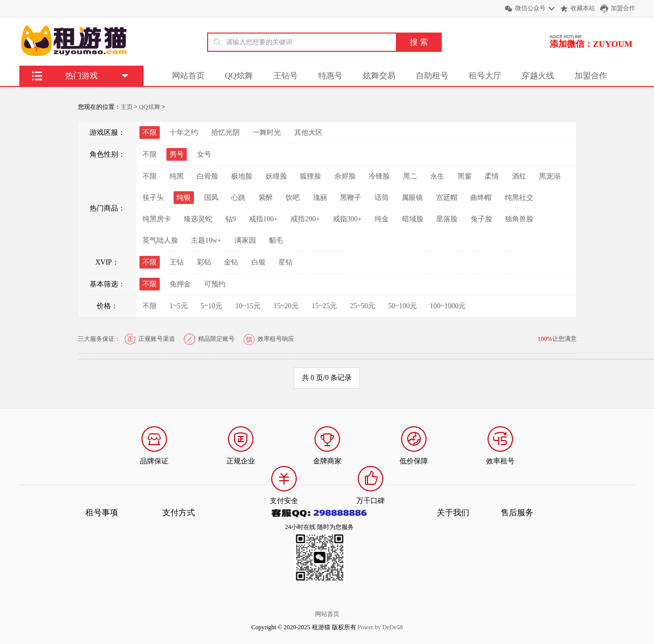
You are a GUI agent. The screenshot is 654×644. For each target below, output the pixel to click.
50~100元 (402, 306)
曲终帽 (481, 198)
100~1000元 (448, 306)
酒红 (519, 176)
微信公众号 (530, 8)
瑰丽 (320, 198)
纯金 (382, 219)
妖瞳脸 (276, 176)
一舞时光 (267, 133)
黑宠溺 (550, 176)
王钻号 (286, 76)
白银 (259, 262)
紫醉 (266, 198)
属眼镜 (412, 198)
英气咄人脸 (160, 240)
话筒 (382, 198)
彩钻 (204, 262)
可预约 (215, 284)
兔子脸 (481, 219)
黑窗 (465, 176)
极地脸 (242, 176)
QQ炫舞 (239, 76)
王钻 (177, 262)
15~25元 (324, 306)
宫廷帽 (447, 198)
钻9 (231, 219)
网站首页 (188, 76)
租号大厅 (485, 76)
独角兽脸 (519, 219)
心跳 (238, 198)
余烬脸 (345, 176)
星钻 (286, 262)
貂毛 (276, 240)
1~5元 (179, 306)
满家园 (245, 240)
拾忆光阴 (225, 133)
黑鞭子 (351, 198)
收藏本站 (583, 8)
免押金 (180, 284)
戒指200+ (305, 219)
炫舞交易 (379, 76)
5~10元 (211, 306)
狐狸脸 (310, 176)
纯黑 (177, 176)
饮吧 (293, 198)
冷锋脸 (379, 176)
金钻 (231, 262)
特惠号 (330, 76)
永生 (437, 176)
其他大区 (308, 133)
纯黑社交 (519, 198)
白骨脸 (208, 176)
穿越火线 (538, 76)
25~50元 (362, 306)
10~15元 (248, 306)
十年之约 (184, 133)
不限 (150, 154)
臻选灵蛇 (198, 219)
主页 (127, 107)
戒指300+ (347, 219)
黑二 (410, 176)
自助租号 (432, 76)
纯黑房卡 (157, 219)
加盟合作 (623, 8)
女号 (204, 154)
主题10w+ (206, 240)
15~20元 (286, 306)
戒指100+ (263, 219)
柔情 (492, 176)
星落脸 (447, 219)
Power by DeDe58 (380, 627)
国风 (211, 198)
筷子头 (153, 198)
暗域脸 (413, 219)
